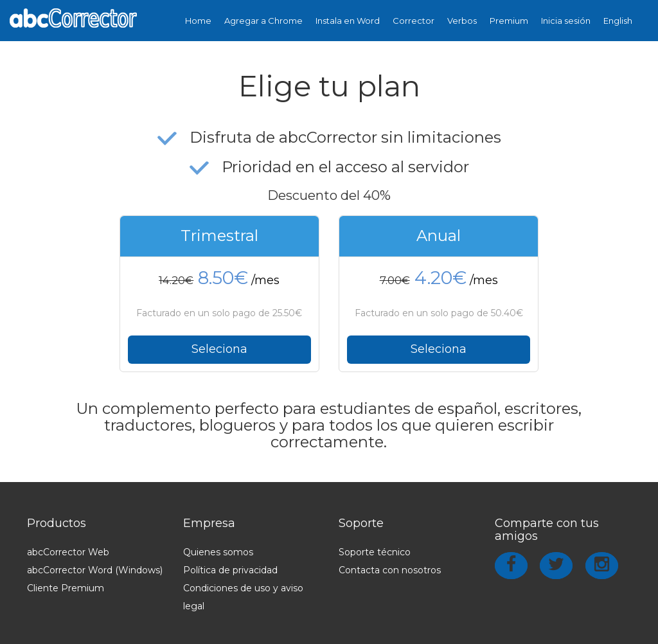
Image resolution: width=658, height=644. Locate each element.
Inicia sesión (566, 21)
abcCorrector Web (68, 552)
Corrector (413, 21)
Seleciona (219, 349)
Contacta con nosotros (390, 570)
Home (198, 21)
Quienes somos (218, 552)
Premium (509, 21)
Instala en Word (348, 21)
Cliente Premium (66, 588)
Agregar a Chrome (263, 21)
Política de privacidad (230, 570)
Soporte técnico (375, 552)
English (618, 21)
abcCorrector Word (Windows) (95, 570)
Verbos (462, 21)
